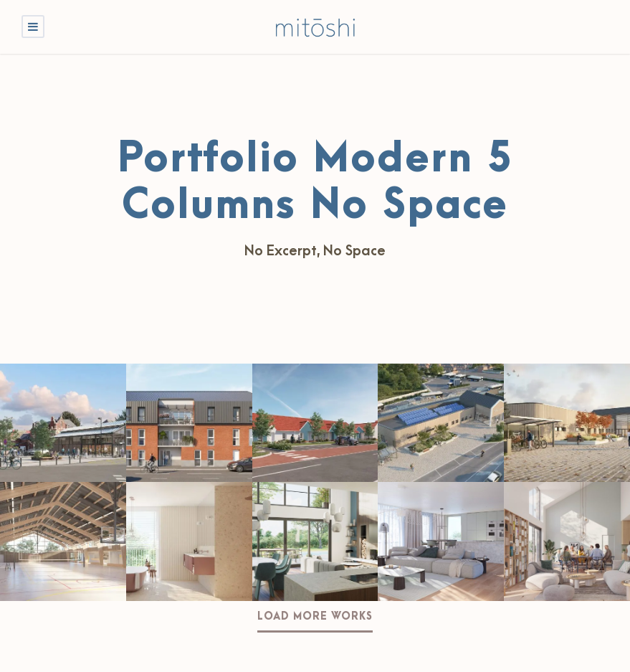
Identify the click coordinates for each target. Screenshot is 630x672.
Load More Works (315, 617)
